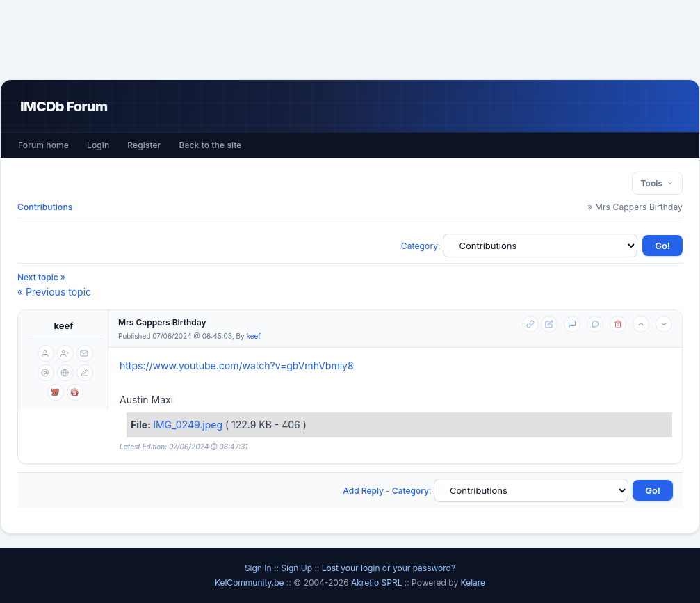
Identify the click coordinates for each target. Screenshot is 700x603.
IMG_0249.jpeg (189, 425)
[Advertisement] (350, 40)
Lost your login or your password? (389, 568)
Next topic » (41, 277)
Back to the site (211, 145)
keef (64, 325)
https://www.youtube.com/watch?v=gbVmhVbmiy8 (237, 365)
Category (420, 246)
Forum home (43, 145)
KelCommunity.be (251, 582)
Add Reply (363, 491)
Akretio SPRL (378, 582)
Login (98, 145)
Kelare (473, 582)
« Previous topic (54, 292)
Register (144, 145)
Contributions (45, 207)
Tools (657, 183)
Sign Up (296, 568)
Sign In (258, 568)
